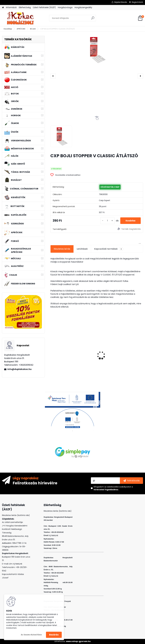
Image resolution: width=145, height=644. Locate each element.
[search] (93, 19)
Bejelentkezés (121, 2)
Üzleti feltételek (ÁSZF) (44, 7)
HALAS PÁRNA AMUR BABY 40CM (125, 349)
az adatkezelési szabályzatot (118, 487)
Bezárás (54, 635)
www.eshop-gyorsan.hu (78, 641)
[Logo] (20, 18)
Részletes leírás (62, 249)
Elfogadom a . (113, 488)
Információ (11, 7)
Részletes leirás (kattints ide (15, 515)
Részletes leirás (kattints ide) (58, 511)
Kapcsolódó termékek (109, 249)
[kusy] (107, 221)
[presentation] (53, 76)
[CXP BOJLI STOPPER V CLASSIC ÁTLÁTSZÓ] (97, 50)
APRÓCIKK (21, 29)
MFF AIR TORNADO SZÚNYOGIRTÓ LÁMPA (95, 353)
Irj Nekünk (18, 564)
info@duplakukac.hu (19, 369)
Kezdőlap (8, 29)
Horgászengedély (83, 7)
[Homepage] (3, 8)
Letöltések (82, 249)
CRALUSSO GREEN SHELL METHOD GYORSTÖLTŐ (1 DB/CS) (65, 354)
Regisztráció (137, 2)
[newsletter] (131, 480)
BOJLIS (33, 29)
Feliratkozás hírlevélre (35, 483)
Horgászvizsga (65, 7)
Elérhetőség (25, 7)
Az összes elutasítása (31, 635)
